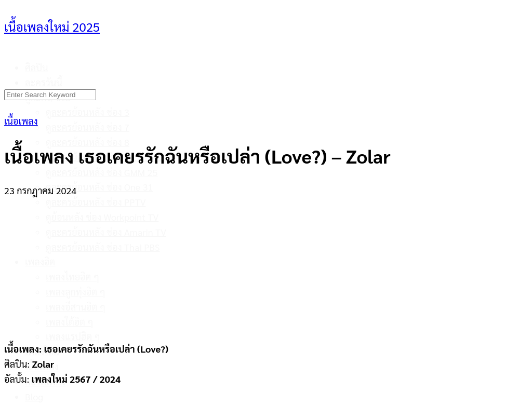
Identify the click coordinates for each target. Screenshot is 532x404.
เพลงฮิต (40, 261)
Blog (34, 396)
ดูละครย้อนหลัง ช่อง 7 (88, 127)
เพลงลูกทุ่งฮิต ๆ (76, 292)
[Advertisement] (266, 263)
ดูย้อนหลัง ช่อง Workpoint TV (102, 217)
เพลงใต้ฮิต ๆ (70, 322)
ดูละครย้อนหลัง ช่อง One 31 (99, 187)
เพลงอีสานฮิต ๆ (76, 307)
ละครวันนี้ (44, 82)
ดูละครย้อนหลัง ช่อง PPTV (96, 202)
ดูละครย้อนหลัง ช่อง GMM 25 (102, 172)
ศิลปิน (37, 67)
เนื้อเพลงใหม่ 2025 (52, 26)
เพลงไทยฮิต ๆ (72, 277)
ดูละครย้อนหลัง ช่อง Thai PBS (103, 247)
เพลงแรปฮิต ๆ (73, 336)
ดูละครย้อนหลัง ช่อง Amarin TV (106, 232)
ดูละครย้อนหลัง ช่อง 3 (88, 112)
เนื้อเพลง (21, 121)
